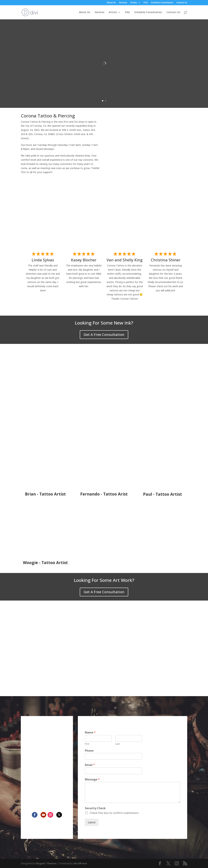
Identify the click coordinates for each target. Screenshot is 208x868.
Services (123, 3)
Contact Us (182, 3)
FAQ (146, 3)
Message (92, 779)
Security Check (95, 808)
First (87, 744)
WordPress (80, 863)
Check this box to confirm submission (114, 813)
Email (90, 765)
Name (90, 733)
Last (117, 744)
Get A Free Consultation (104, 335)
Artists (134, 3)
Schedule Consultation (162, 3)
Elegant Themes (46, 863)
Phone (89, 751)
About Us (111, 3)
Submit (92, 822)
